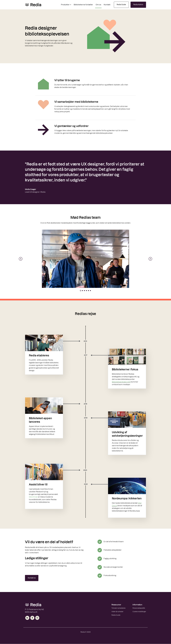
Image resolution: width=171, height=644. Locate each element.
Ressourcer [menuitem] (116, 605)
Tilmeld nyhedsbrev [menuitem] (118, 608)
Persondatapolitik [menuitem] (139, 608)
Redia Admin (138, 5)
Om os (98, 5)
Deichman (33, 497)
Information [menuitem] (137, 605)
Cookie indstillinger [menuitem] (139, 612)
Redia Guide (121, 5)
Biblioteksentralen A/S (121, 382)
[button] (66, 5)
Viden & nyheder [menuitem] (117, 612)
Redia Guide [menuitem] (116, 615)
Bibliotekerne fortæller (83, 5)
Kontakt (107, 5)
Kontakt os (32, 578)
